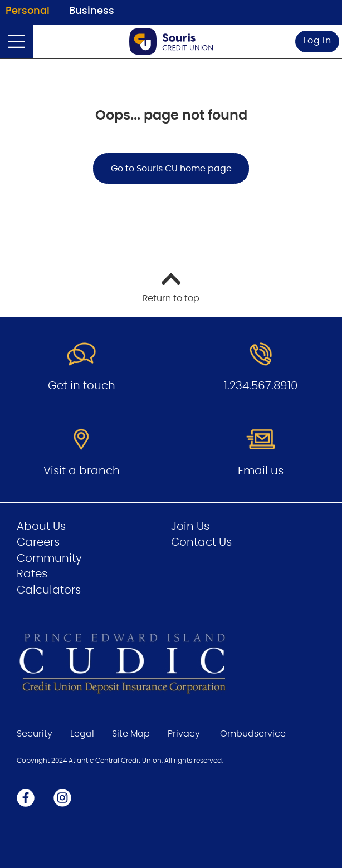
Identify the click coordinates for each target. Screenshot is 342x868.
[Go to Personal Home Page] (171, 41)
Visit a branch (82, 471)
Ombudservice (253, 734)
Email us (261, 471)
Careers (38, 542)
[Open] (17, 42)
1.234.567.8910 (261, 386)
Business (92, 11)
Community (49, 558)
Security (35, 734)
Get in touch (82, 386)
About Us (41, 527)
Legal (82, 734)
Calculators (49, 590)
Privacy (184, 734)
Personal (28, 11)
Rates (32, 574)
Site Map (131, 734)
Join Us (190, 527)
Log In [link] (317, 41)
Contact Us (201, 542)
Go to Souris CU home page (171, 169)
